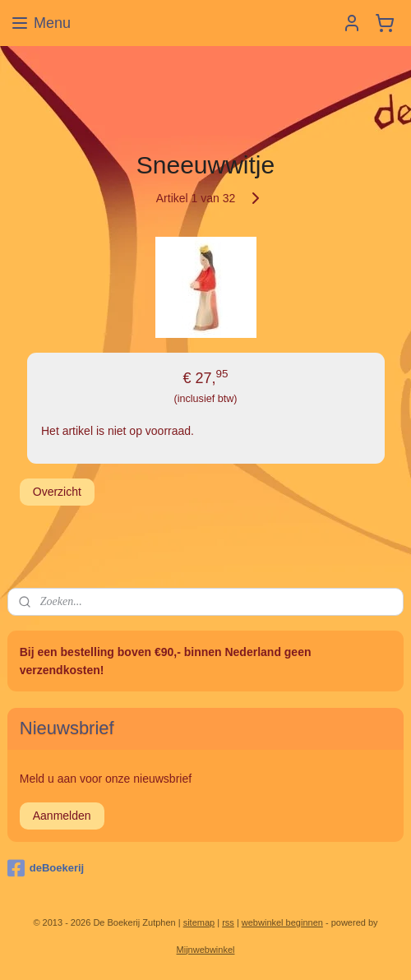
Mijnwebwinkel (206, 950)
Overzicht (57, 492)
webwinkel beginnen (282, 922)
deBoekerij (46, 868)
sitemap (199, 922)
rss (228, 922)
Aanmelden (62, 816)
